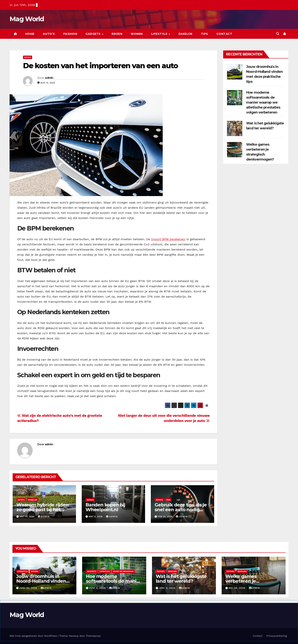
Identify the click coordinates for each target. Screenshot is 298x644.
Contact (224, 34)
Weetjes (172, 571)
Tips (205, 34)
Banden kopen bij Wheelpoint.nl (105, 507)
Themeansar (93, 636)
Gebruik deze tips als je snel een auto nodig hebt (181, 510)
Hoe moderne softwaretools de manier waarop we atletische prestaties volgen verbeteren (263, 102)
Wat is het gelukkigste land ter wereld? (181, 579)
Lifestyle (160, 34)
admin (49, 78)
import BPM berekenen (168, 239)
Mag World (27, 19)
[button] (278, 34)
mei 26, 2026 (237, 588)
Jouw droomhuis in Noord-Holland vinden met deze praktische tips (44, 581)
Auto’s (49, 34)
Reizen (117, 34)
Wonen (137, 34)
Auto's (28, 57)
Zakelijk (185, 34)
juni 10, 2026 (29, 588)
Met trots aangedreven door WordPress (34, 636)
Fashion (70, 34)
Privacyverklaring (277, 636)
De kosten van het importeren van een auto (100, 66)
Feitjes (161, 571)
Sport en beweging (123, 571)
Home (30, 34)
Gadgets (93, 34)
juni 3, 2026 (98, 588)
